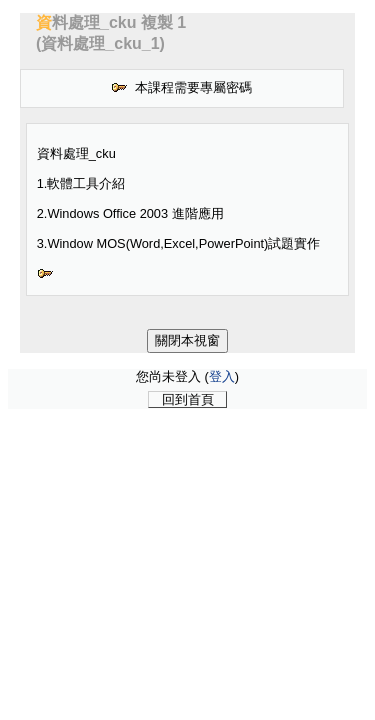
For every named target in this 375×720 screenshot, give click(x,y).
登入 (222, 376)
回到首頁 (188, 399)
